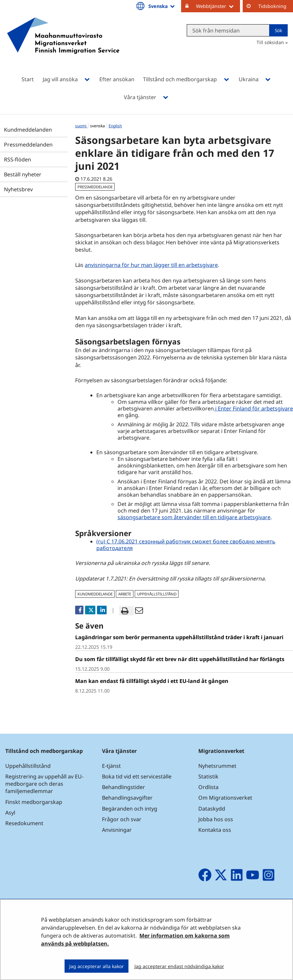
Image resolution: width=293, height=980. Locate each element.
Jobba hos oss (216, 819)
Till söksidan (270, 42)
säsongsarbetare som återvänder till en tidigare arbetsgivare (194, 517)
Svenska (162, 6)
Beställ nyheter (23, 174)
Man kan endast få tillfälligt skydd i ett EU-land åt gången (152, 681)
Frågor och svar (122, 819)
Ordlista (208, 787)
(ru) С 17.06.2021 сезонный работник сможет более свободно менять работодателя (186, 545)
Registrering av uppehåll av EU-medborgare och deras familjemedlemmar (44, 784)
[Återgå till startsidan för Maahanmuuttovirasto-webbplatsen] (63, 44)
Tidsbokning (272, 6)
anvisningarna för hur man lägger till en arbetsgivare (151, 265)
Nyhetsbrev (18, 189)
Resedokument (24, 823)
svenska (98, 126)
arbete (125, 594)
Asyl (10, 813)
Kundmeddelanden (28, 130)
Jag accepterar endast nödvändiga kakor (179, 966)
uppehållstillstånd (157, 594)
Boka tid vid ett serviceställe (137, 776)
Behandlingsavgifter (127, 798)
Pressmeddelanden (28, 145)
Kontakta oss (215, 830)
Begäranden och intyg (130, 809)
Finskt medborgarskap (34, 802)
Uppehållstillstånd (28, 766)
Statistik (208, 776)
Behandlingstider (123, 787)
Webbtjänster (218, 6)
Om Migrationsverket (225, 798)
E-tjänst (111, 766)
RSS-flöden (18, 159)
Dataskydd (212, 809)
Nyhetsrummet (217, 766)
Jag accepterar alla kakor (97, 966)
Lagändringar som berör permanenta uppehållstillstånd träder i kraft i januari (179, 637)
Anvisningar (117, 830)
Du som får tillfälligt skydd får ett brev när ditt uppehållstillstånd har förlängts (180, 659)
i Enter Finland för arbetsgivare (253, 408)
